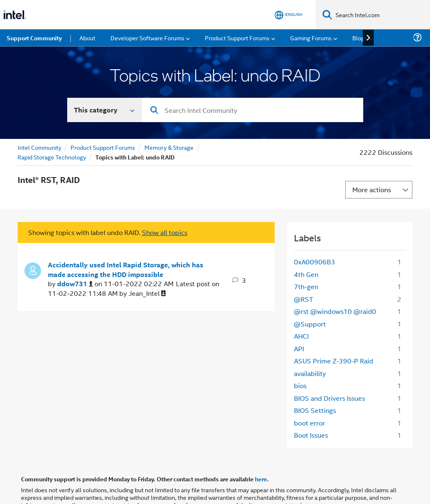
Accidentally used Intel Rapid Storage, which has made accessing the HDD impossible (126, 270)
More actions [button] (372, 189)
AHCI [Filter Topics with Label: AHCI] (301, 336)
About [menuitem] (87, 38)
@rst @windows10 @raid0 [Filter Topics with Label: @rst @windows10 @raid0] (335, 311)
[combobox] (253, 110)
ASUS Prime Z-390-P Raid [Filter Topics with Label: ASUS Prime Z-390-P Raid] (334, 361)
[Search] (327, 14)
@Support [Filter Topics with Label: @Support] (310, 324)
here (261, 479)
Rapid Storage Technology (52, 157)
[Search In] (105, 110)
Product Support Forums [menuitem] (237, 38)
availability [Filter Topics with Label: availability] (310, 373)
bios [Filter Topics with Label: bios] (300, 385)
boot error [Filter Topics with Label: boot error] (309, 423)
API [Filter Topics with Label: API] (299, 349)
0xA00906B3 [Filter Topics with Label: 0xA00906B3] (315, 262)
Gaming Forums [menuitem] (311, 38)
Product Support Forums (103, 147)
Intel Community (39, 147)
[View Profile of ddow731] (75, 284)
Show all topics (165, 232)
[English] (288, 15)
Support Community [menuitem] (34, 38)
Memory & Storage (169, 147)
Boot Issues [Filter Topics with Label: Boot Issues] (311, 435)
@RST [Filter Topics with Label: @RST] (304, 299)
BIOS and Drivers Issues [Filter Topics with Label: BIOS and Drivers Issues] (329, 398)
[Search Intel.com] (381, 15)
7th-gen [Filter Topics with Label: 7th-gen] (306, 286)
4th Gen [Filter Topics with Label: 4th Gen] (306, 274)
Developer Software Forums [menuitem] (147, 38)
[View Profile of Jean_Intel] (147, 294)
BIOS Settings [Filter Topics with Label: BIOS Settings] (315, 410)
